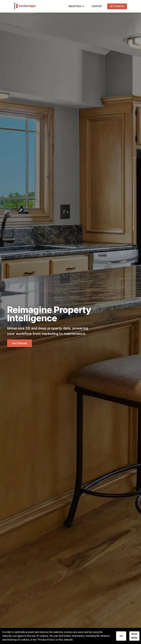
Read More (134, 636)
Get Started (117, 6)
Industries (77, 6)
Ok (121, 636)
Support (97, 6)
